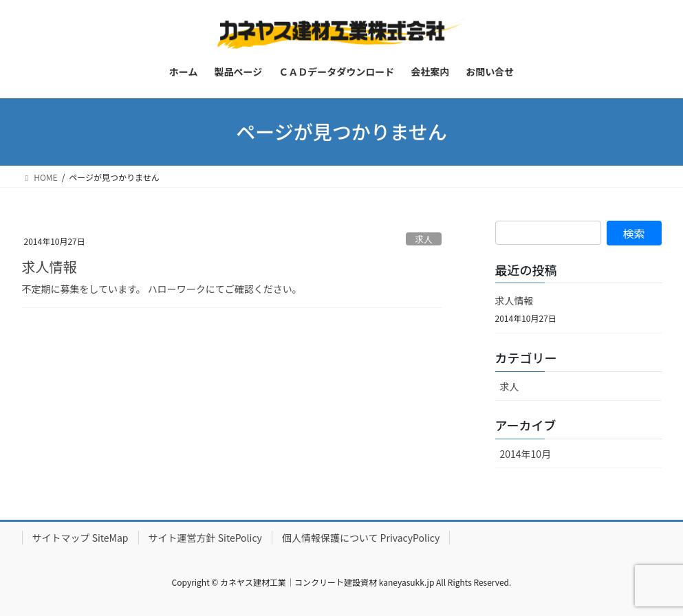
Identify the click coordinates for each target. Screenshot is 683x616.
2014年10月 (526, 454)
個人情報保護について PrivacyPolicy (361, 538)
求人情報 (50, 266)
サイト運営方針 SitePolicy (205, 538)
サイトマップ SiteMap (80, 538)
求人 (424, 239)
